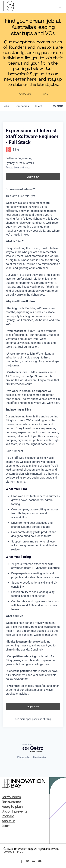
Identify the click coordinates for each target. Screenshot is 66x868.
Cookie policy (40, 757)
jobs (6, 106)
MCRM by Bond (14, 853)
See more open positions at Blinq (33, 719)
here (32, 80)
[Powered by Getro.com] (33, 748)
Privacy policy (24, 757)
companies (22, 106)
